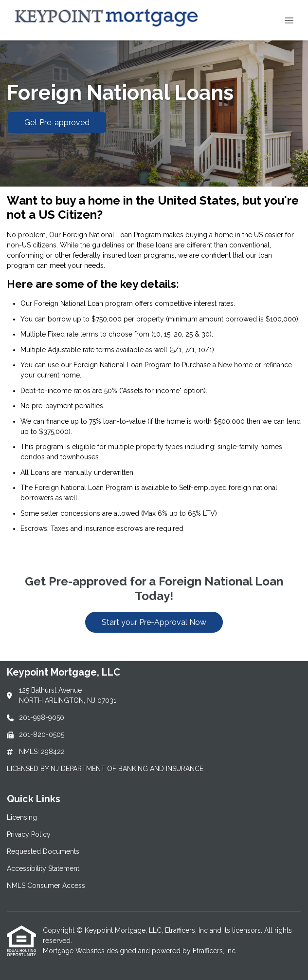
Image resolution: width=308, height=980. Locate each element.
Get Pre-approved (57, 122)
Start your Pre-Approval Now (154, 622)
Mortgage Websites (75, 951)
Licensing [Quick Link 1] (22, 817)
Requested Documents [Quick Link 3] (43, 851)
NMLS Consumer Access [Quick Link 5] (46, 886)
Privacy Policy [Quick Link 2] (29, 834)
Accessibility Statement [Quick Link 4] (43, 868)
